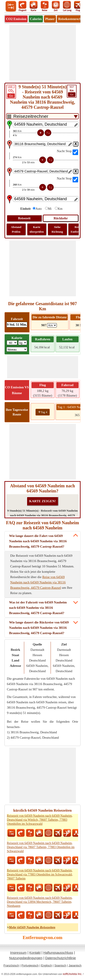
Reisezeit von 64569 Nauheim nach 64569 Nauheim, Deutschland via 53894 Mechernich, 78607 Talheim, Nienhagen (40, 902)
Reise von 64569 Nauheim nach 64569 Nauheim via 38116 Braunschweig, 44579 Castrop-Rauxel (38, 582)
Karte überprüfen (37, 229)
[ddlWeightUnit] (23, 343)
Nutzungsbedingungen (26, 958)
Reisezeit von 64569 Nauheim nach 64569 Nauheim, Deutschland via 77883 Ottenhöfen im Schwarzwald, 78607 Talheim (40, 874)
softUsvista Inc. (73, 974)
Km (60, 209)
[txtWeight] (12, 343)
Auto (39, 209)
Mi (50, 209)
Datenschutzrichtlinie (60, 958)
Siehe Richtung (57, 229)
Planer (50, 19)
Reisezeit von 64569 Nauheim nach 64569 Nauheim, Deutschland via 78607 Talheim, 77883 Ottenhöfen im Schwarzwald (41, 847)
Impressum (18, 953)
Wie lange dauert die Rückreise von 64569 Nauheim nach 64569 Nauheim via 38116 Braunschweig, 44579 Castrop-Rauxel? (39, 628)
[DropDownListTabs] (42, 116)
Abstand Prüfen (16, 229)
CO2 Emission (16, 19)
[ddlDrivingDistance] (52, 325)
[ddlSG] (17, 349)
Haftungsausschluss (58, 953)
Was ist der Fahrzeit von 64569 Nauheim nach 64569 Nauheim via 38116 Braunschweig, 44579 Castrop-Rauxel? (38, 608)
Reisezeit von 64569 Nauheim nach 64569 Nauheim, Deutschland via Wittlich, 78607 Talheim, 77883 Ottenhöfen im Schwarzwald (40, 820)
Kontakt (35, 953)
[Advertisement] (43, 53)
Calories (36, 19)
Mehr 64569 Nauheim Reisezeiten (32, 927)
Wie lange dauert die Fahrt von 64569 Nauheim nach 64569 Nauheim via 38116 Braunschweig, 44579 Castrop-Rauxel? (38, 541)
